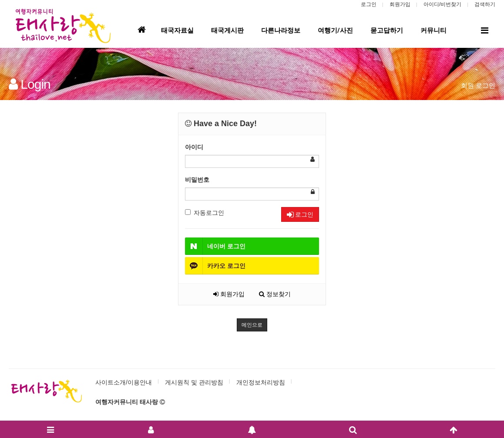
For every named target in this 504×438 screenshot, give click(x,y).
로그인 (369, 4)
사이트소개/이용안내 (124, 382)
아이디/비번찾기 (442, 4)
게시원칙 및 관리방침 (194, 382)
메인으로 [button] (252, 325)
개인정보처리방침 (261, 382)
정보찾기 (275, 294)
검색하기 (485, 4)
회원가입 (400, 4)
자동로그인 (205, 213)
